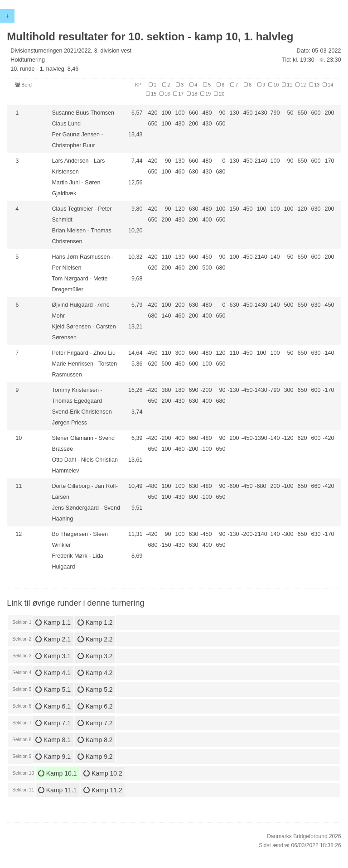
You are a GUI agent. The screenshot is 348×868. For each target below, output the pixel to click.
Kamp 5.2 (95, 690)
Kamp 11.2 (103, 790)
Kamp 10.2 (103, 773)
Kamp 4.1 (53, 673)
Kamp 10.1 (58, 773)
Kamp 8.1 (53, 740)
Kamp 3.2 (95, 656)
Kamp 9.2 (95, 757)
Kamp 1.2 (95, 622)
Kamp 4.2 (95, 673)
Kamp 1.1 (53, 622)
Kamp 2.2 (95, 639)
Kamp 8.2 (95, 740)
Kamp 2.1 (53, 639)
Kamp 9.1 (53, 757)
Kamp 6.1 (53, 706)
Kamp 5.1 (53, 690)
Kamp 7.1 (53, 723)
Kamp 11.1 (58, 790)
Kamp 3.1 (53, 656)
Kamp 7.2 (95, 723)
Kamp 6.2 (95, 706)
